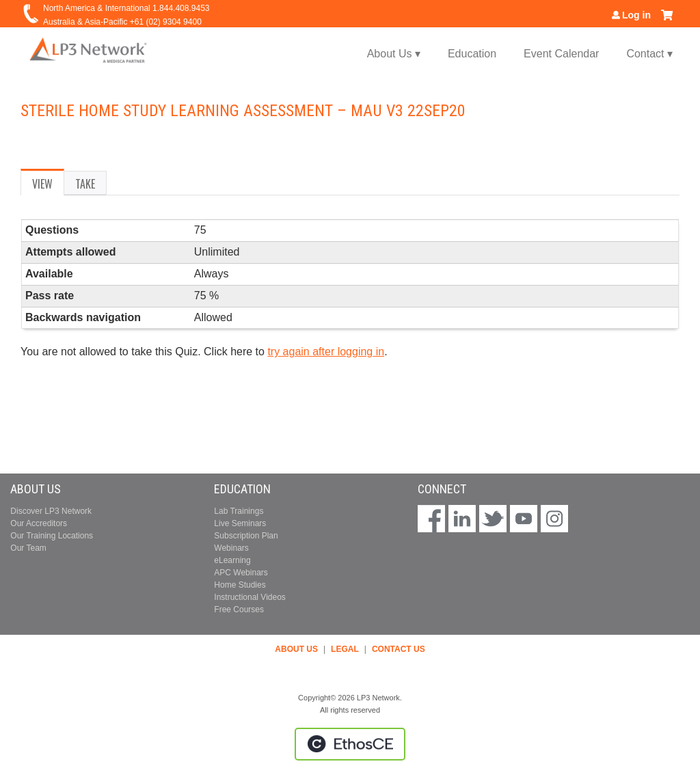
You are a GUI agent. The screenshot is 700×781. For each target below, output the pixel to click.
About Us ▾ (394, 54)
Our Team (28, 548)
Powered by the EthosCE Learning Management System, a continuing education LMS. (350, 744)
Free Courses (239, 609)
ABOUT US (296, 649)
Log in (636, 15)
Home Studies (240, 585)
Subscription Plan (246, 536)
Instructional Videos (250, 597)
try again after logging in (326, 352)
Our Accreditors (39, 523)
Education (472, 54)
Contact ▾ (649, 54)
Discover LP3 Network (51, 511)
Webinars (231, 548)
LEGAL (345, 649)
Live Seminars (240, 523)
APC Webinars (241, 573)
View (48, 186)
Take (85, 184)
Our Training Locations (52, 536)
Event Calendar (561, 54)
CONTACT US (399, 649)
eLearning (232, 560)
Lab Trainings (239, 511)
